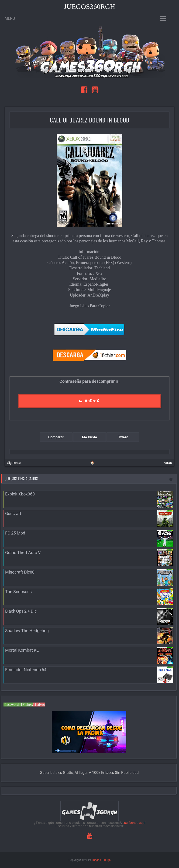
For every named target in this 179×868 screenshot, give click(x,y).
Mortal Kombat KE (22, 650)
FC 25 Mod (15, 533)
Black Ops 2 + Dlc (21, 611)
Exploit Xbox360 (20, 494)
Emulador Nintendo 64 (26, 670)
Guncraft (13, 513)
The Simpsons (18, 592)
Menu (10, 18)
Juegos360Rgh (89, 6)
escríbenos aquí (134, 823)
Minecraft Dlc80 (20, 572)
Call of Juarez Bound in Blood (90, 120)
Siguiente (14, 463)
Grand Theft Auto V (23, 553)
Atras (168, 463)
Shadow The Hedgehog (27, 631)
